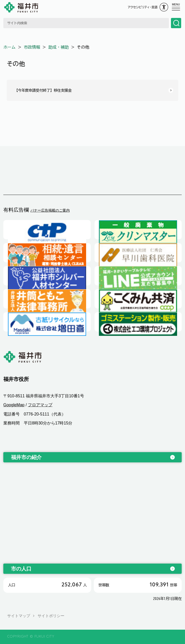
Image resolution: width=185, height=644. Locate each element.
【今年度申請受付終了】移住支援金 (43, 90)
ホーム (9, 47)
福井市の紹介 (26, 457)
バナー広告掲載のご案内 (50, 210)
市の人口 (21, 569)
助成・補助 (59, 47)
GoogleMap (14, 405)
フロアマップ (40, 405)
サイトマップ (19, 616)
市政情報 (32, 47)
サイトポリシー (51, 616)
